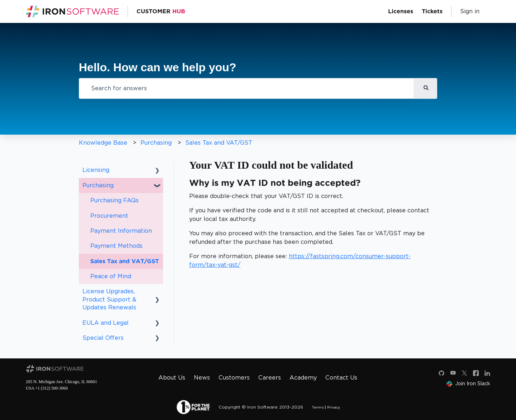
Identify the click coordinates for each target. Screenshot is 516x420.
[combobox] (247, 88)
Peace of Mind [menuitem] (111, 276)
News (202, 378)
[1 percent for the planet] (193, 407)
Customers (234, 378)
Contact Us (341, 378)
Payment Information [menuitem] (121, 231)
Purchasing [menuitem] (98, 185)
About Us (172, 378)
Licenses (401, 11)
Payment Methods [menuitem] (116, 246)
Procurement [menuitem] (109, 216)
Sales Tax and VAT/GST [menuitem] (125, 261)
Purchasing (156, 143)
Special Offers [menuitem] (103, 338)
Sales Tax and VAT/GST (219, 143)
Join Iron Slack (468, 383)
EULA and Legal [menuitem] (106, 323)
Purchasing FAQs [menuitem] (114, 200)
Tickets (432, 11)
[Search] (426, 88)
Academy (303, 378)
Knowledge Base (103, 143)
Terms (318, 407)
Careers (270, 378)
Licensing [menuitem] (96, 170)
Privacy (334, 407)
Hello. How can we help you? (157, 67)
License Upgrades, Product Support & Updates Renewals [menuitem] (109, 299)
